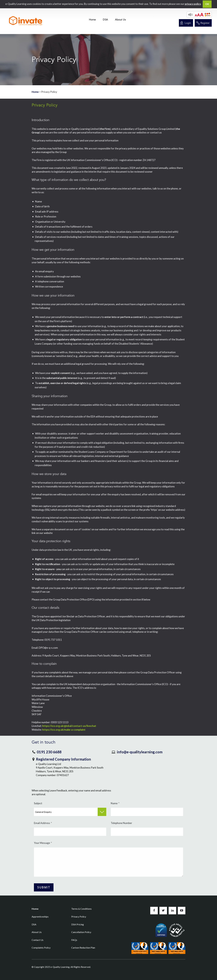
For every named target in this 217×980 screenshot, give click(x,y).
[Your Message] (108, 862)
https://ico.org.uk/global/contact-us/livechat (69, 726)
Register (205, 23)
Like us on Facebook (154, 911)
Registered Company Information (63, 759)
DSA (105, 20)
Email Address (43, 823)
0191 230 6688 (49, 752)
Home (92, 20)
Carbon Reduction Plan (83, 948)
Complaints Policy (41, 948)
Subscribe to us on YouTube (182, 911)
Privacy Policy (79, 917)
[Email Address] (70, 832)
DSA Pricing (78, 924)
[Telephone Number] (147, 832)
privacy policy (193, 4)
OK (207, 4)
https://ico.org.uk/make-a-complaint (64, 730)
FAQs (74, 940)
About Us (120, 20)
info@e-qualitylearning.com (140, 752)
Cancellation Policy (81, 932)
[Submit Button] (44, 887)
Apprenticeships (40, 917)
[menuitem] (92, 20)
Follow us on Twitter (163, 911)
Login (188, 23)
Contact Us (38, 940)
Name (115, 803)
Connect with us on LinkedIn (172, 911)
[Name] (147, 812)
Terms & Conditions (81, 909)
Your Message (43, 843)
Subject (38, 803)
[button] (199, 15)
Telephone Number (121, 823)
